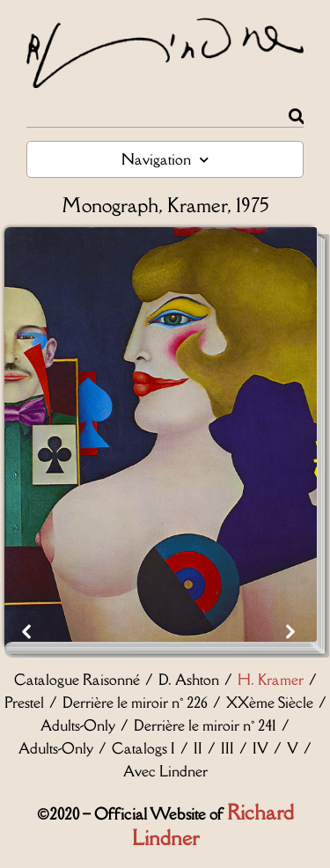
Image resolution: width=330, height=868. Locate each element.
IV (260, 748)
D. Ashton (189, 680)
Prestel (24, 702)
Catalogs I (143, 748)
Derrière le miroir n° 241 (205, 725)
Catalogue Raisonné (77, 680)
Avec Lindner (165, 771)
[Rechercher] (296, 116)
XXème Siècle (270, 702)
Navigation (165, 160)
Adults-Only (78, 725)
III (227, 748)
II (198, 748)
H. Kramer (271, 680)
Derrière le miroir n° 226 (135, 702)
